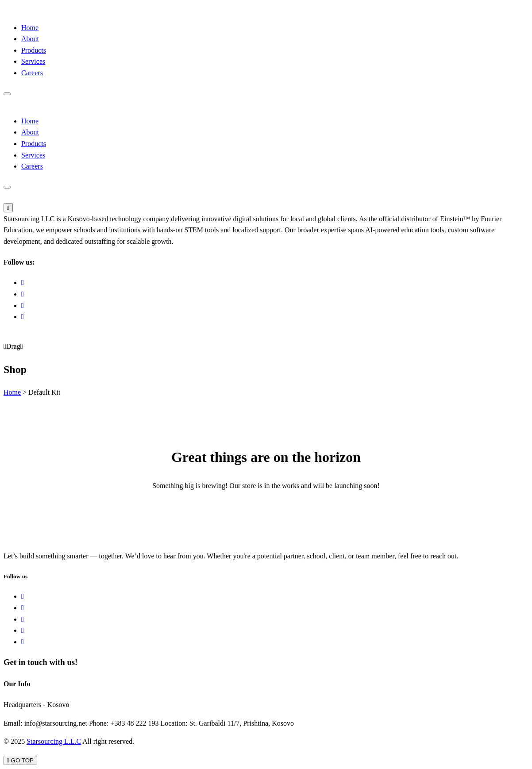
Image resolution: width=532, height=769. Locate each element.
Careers (32, 73)
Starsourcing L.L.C (54, 741)
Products (34, 50)
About (30, 39)
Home (30, 28)
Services (33, 61)
